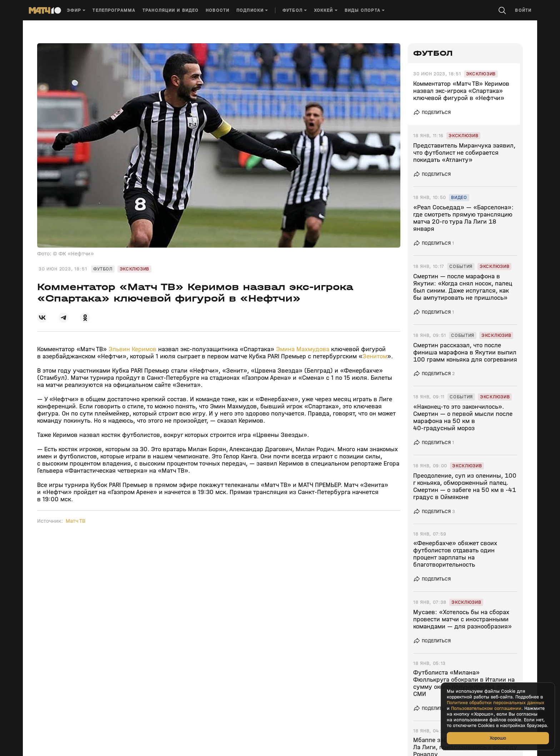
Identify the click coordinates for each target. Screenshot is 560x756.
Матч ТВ (76, 521)
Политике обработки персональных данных (496, 703)
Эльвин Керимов (132, 349)
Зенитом (375, 356)
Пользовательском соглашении (486, 708)
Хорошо (498, 738)
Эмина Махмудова (303, 349)
